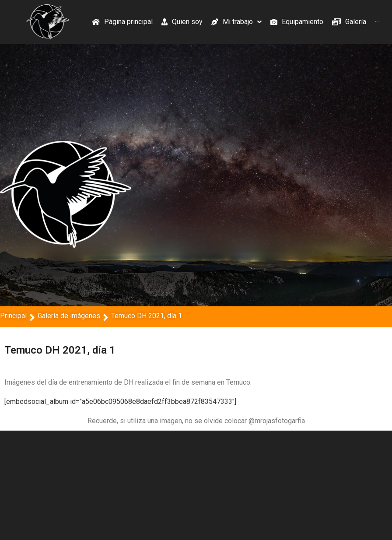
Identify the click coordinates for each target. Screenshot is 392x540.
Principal (13, 316)
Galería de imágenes (69, 316)
